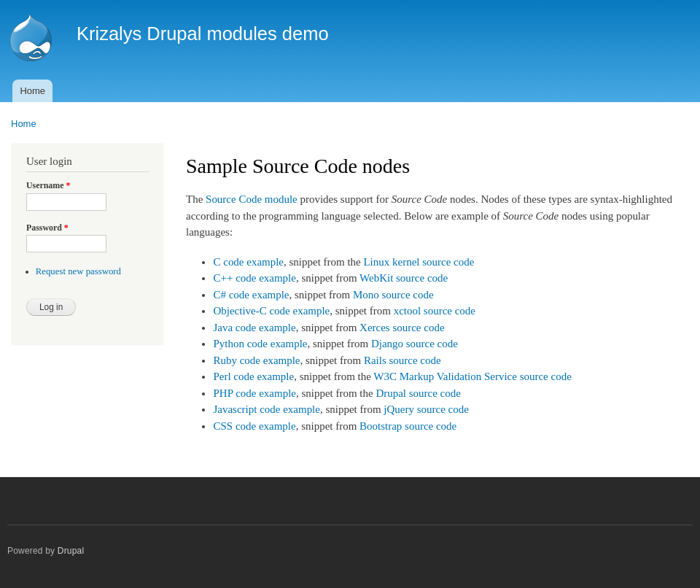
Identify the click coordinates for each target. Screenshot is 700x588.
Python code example (260, 344)
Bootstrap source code (408, 426)
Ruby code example (256, 360)
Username (48, 185)
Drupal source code (418, 393)
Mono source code (393, 295)
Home (32, 91)
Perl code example (253, 376)
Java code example (254, 328)
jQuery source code (426, 409)
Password (47, 228)
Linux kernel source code (419, 262)
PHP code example (254, 393)
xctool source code (435, 311)
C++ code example (254, 278)
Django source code (415, 344)
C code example (248, 262)
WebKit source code (404, 278)
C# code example (251, 295)
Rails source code (402, 360)
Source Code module (252, 199)
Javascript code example (266, 409)
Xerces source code (402, 328)
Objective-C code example (271, 311)
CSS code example (254, 426)
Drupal (71, 551)
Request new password (78, 271)
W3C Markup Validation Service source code (472, 376)
